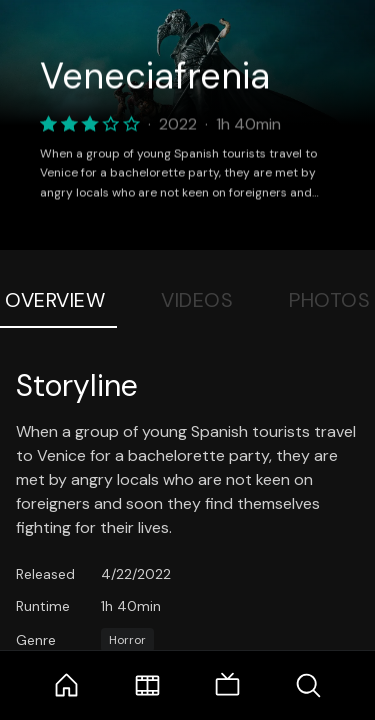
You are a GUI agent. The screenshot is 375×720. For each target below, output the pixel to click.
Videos (197, 300)
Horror (127, 640)
